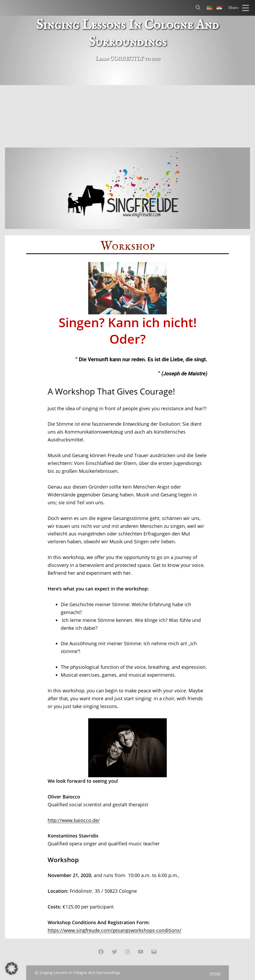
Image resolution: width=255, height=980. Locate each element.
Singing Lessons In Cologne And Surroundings (80, 973)
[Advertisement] (128, 108)
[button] (12, 968)
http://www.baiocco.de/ (74, 820)
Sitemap (215, 973)
